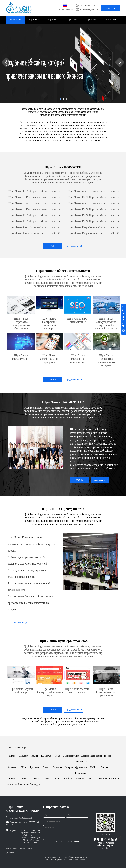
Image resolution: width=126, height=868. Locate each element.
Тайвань (46, 779)
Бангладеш (35, 784)
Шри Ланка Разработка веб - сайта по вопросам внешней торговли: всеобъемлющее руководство (29, 227)
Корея (12, 779)
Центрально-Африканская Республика (81, 767)
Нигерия (69, 767)
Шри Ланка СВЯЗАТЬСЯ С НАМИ (110, 21)
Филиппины (24, 784)
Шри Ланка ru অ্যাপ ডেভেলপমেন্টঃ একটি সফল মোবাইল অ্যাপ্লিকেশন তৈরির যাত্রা (88, 191)
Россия (107, 756)
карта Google (26, 848)
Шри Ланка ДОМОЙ (16, 21)
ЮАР (93, 767)
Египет (46, 767)
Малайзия (23, 756)
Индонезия (12, 784)
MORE (53, 246)
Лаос (57, 779)
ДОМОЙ (10, 852)
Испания (12, 767)
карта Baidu (12, 848)
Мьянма (80, 779)
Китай (12, 756)
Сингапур (114, 779)
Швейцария (96, 756)
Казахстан (46, 756)
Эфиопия (57, 767)
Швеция (85, 756)
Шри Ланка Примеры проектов (72, 21)
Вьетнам (103, 779)
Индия (35, 756)
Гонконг (35, 779)
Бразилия (35, 767)
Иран (57, 756)
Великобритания (71, 756)
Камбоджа (69, 779)
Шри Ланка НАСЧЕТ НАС (35, 21)
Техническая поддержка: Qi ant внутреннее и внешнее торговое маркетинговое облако (66, 858)
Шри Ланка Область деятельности (54, 21)
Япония (104, 767)
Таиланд (91, 779)
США (23, 767)
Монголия (23, 779)
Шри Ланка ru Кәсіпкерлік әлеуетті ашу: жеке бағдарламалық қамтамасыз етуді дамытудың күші (29, 197)
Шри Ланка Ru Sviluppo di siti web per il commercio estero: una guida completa (29, 191)
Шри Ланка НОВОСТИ (91, 21)
